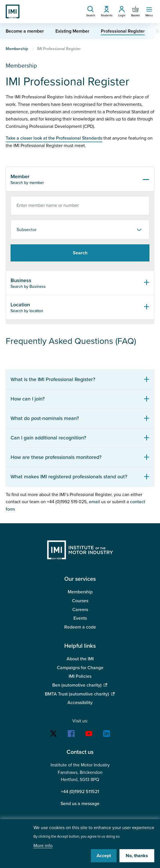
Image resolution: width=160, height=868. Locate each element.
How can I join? (28, 399)
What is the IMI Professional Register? (53, 379)
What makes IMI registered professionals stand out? (69, 477)
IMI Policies (80, 676)
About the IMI (80, 659)
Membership (17, 49)
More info (43, 846)
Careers (80, 610)
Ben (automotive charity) (77, 685)
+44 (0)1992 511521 (80, 792)
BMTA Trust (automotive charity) (77, 694)
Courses (80, 601)
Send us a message (80, 804)
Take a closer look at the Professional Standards (54, 138)
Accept (104, 856)
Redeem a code (80, 627)
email (94, 502)
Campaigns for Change (80, 668)
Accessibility (80, 703)
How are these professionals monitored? (56, 457)
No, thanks (137, 856)
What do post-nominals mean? (45, 418)
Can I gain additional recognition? (48, 438)
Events (80, 618)
